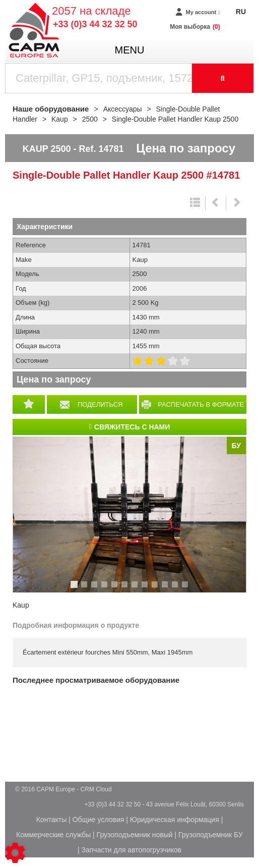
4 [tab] (106, 589)
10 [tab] (168, 589)
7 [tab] (136, 589)
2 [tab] (86, 589)
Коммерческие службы (53, 835)
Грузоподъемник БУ (211, 835)
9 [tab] (156, 589)
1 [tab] (76, 589)
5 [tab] (116, 589)
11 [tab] (178, 589)
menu (130, 50)
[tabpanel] (129, 514)
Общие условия (99, 820)
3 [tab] (96, 589)
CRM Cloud (96, 789)
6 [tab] (126, 589)
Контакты (51, 820)
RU (241, 12)
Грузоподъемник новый (135, 835)
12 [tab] (188, 589)
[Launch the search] (223, 78)
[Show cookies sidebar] (15, 853)
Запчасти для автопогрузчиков (132, 850)
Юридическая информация (175, 820)
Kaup (21, 605)
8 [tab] (146, 589)
